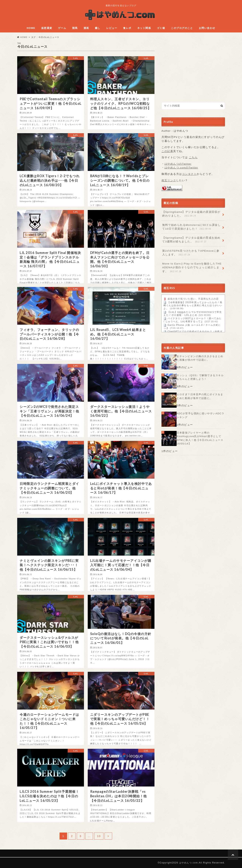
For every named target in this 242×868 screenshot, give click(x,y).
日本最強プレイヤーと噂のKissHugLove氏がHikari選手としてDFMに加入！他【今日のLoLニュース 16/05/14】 (200, 438)
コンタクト (189, 174)
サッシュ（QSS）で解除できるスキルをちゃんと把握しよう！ (200, 377)
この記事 (167, 151)
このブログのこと (182, 28)
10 (99, 836)
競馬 (75, 28)
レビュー (112, 28)
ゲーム (62, 28)
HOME (31, 28)
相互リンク (169, 180)
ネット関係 (144, 28)
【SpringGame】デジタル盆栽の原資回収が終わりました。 (191, 214)
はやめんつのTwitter (178, 164)
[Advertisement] (193, 68)
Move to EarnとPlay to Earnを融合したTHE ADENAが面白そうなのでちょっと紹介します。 (192, 268)
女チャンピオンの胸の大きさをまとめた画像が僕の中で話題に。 (200, 358)
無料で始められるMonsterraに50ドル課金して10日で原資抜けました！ (191, 227)
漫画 (86, 28)
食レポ (127, 28)
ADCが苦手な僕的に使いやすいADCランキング (200, 415)
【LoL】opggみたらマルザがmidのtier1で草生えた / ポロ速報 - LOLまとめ (193, 314)
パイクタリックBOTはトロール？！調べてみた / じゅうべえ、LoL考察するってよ (193, 320)
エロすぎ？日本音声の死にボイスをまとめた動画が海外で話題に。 (200, 396)
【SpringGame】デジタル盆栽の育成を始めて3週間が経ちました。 (191, 240)
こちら (193, 157)
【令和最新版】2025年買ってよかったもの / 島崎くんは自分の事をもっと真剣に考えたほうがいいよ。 (193, 306)
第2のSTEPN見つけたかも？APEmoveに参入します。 (191, 253)
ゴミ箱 (161, 28)
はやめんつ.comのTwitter (181, 168)
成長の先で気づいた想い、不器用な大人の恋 (193, 299)
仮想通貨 (47, 28)
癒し (98, 28)
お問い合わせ (207, 28)
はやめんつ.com (188, 863)
